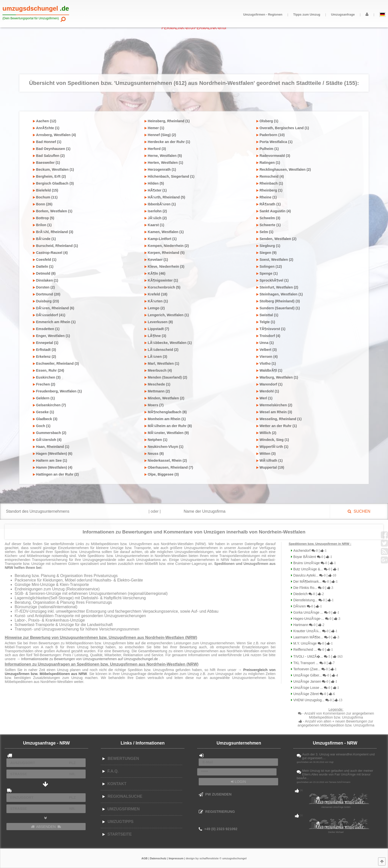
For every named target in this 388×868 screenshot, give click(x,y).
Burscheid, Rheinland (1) (56, 246)
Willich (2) (266, 433)
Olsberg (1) (267, 121)
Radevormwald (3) (273, 156)
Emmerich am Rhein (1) (54, 322)
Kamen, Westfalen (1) (164, 232)
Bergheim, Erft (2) (49, 176)
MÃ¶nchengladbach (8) (166, 412)
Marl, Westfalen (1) (162, 363)
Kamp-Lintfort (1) (161, 239)
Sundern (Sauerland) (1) (278, 308)
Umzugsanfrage (343, 14)
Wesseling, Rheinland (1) (279, 419)
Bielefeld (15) (46, 190)
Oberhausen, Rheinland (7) (169, 467)
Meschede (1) (157, 384)
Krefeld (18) (156, 294)
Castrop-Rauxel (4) (50, 253)
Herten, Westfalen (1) (164, 163)
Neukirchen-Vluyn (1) (164, 447)
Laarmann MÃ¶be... (316, 637)
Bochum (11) (45, 197)
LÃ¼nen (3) (156, 357)
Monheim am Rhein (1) (165, 419)
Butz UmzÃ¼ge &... (316, 569)
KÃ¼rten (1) (156, 301)
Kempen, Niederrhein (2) (167, 246)
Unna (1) (265, 343)
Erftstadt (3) (45, 350)
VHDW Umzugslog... (317, 700)
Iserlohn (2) (156, 211)
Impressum (176, 858)
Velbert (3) (267, 350)
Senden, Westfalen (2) (276, 239)
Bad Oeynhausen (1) (52, 149)
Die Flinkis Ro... (313, 588)
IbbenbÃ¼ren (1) (160, 204)
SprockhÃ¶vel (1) (273, 280)
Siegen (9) (267, 253)
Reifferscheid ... (313, 650)
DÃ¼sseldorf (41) (49, 315)
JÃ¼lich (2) (156, 218)
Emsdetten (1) (46, 329)
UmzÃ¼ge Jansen (315, 682)
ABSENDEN (46, 827)
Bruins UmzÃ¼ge (314, 563)
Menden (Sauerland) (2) (166, 377)
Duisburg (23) (46, 301)
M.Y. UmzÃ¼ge (312, 643)
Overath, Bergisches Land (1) (283, 128)
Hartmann (308, 625)
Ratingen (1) (268, 163)
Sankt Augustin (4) (274, 211)
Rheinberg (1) (269, 190)
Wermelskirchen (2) (274, 405)
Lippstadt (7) (157, 329)
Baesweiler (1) (47, 163)
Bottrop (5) (44, 218)
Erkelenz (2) (45, 357)
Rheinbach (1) (270, 183)
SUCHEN (359, 511)
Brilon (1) (42, 225)
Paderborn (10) (271, 135)
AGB (145, 858)
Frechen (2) (44, 384)
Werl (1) (265, 398)
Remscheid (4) (270, 176)
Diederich (308, 594)
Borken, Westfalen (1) (53, 211)
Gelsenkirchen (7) (49, 405)
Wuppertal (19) (270, 467)
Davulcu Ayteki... (314, 575)
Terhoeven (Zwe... (314, 669)
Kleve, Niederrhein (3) (164, 266)
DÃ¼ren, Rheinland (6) (54, 308)
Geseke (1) (44, 412)
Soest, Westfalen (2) (275, 260)
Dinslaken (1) (46, 280)
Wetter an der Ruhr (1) (277, 426)
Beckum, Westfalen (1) (53, 169)
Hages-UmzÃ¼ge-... (316, 619)
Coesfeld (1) (45, 260)
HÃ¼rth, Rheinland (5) (165, 197)
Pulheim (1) (268, 149)
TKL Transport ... (313, 663)
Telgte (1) (266, 322)
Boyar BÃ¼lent (312, 557)
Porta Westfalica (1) (274, 142)
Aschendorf (309, 551)
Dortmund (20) (47, 294)
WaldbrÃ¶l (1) (269, 370)
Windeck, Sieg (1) (273, 440)
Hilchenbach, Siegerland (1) (170, 176)
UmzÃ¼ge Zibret (314, 694)
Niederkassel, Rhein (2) (166, 460)
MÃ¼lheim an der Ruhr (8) (168, 426)
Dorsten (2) (44, 287)
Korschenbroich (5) (162, 287)
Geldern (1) (44, 398)
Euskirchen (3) (47, 377)
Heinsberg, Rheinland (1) (167, 121)
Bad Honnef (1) (47, 142)
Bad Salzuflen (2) (49, 156)
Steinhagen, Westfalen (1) (280, 294)
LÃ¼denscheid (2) (161, 350)
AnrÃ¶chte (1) (46, 128)
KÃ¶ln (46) (155, 273)
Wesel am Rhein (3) (274, 412)
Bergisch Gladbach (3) (53, 183)
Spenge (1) (267, 273)
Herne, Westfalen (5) (163, 156)
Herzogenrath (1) (160, 169)
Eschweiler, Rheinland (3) (56, 363)
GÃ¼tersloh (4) (47, 440)
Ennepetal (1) (46, 343)
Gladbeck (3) (45, 419)
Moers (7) (154, 405)
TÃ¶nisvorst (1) (271, 329)
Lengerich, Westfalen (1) (167, 315)
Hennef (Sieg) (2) (160, 135)
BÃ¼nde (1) (44, 239)
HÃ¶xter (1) (156, 190)
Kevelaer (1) (156, 260)
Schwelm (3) (268, 218)
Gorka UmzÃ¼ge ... (316, 613)
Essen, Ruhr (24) (49, 370)
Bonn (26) (43, 204)
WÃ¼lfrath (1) (270, 460)
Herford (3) (155, 149)
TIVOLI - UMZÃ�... (317, 657)
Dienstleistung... (313, 600)
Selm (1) (265, 232)
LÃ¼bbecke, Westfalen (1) (168, 343)
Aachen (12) (45, 121)
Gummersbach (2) (50, 433)
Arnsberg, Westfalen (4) (54, 135)
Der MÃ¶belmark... (315, 582)
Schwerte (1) (269, 225)
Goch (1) (42, 426)
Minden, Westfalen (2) (164, 398)
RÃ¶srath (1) (269, 204)
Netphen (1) (156, 440)
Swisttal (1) (267, 315)
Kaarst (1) (154, 225)
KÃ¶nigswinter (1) (161, 280)
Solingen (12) (269, 266)
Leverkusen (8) (159, 322)
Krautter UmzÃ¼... (315, 631)
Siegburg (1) (268, 246)
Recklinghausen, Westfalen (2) (284, 169)
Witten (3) (266, 454)
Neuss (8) (154, 454)
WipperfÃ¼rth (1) (272, 447)
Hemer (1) (154, 128)
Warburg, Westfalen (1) (277, 377)
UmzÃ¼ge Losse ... (316, 688)
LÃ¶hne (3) (155, 336)
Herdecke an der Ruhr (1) (167, 142)
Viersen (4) (267, 357)
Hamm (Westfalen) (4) (53, 467)
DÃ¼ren (307, 606)
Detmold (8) (44, 273)
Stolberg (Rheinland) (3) (278, 301)
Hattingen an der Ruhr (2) (56, 474)
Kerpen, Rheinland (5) (165, 253)
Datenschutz (158, 858)
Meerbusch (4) (158, 370)
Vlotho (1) (266, 363)
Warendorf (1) (269, 384)
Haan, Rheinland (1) (51, 447)
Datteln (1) (43, 266)
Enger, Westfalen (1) (51, 336)
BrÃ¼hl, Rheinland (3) (53, 232)
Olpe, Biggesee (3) (162, 474)
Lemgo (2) (155, 308)
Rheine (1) (267, 197)
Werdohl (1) (268, 391)
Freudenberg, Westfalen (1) (57, 391)
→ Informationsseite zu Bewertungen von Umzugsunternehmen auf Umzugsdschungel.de (88, 659)
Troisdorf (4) (268, 336)
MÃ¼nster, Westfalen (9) (167, 433)
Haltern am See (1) (50, 460)
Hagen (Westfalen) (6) (53, 454)
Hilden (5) (154, 183)
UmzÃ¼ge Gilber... (315, 675)
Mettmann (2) (157, 391)
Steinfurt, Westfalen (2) (277, 287)
